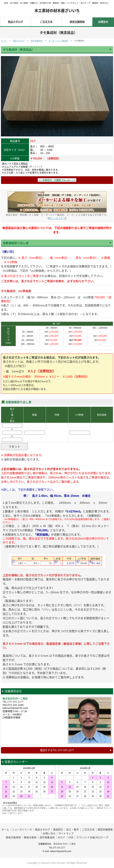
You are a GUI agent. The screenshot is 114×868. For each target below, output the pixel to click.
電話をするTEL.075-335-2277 (57, 750)
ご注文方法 (46, 22)
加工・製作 (73, 830)
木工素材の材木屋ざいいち (57, 11)
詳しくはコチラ (57, 218)
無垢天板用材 (13, 837)
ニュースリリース (22, 830)
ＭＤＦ (62, 837)
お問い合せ (49, 833)
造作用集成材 (37, 41)
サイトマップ (66, 833)
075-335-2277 (15, 702)
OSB (71, 837)
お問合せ (103, 22)
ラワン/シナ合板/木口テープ (92, 837)
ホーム (4, 41)
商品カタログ (15, 22)
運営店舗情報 (77, 22)
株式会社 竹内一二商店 (65, 844)
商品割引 (58, 830)
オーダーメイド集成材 (58, 41)
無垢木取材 (30, 837)
